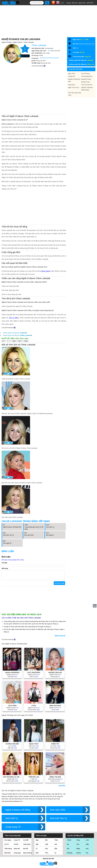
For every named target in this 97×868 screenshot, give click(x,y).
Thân (56, 815)
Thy (87, 828)
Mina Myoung (55, 681)
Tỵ (55, 828)
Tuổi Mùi (12, 685)
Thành (69, 815)
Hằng (78, 824)
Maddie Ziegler (55, 648)
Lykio (34, 681)
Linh (87, 815)
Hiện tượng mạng (55, 754)
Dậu (37, 820)
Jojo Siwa (12, 681)
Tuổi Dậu (12, 652)
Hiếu (87, 820)
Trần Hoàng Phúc (87, 70)
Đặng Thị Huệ (55, 752)
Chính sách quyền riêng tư (48, 857)
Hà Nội (34, 723)
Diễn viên (75, 3)
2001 (87, 33)
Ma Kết (26, 824)
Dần (56, 824)
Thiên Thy (55, 719)
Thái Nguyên (34, 756)
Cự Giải (26, 815)
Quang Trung (85, 76)
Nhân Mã (17, 824)
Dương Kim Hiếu (12, 719)
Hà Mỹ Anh (72, 70)
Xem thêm (62, 761)
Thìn (47, 828)
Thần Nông (8, 824)
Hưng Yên (55, 756)
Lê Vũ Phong (85, 67)
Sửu (46, 824)
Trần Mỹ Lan (34, 752)
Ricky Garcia (46, 245)
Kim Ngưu (8, 815)
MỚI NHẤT (90, 3)
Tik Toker (55, 721)
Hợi (56, 820)
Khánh (79, 828)
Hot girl (68, 3)
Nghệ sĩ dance (18, 36)
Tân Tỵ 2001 (14, 291)
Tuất (47, 820)
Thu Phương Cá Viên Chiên (12, 752)
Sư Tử (6, 820)
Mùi (46, 815)
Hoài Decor (72, 79)
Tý (37, 824)
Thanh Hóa (55, 723)
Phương (70, 828)
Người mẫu (82, 3)
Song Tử (88, 50)
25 (81, 33)
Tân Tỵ (82, 46)
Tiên (78, 820)
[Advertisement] (47, 18)
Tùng (78, 815)
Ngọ (37, 815)
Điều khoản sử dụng (48, 847)
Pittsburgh (55, 652)
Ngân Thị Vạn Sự (74, 81)
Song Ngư (17, 828)
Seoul (55, 685)
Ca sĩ (62, 3)
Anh (87, 824)
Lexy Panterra (34, 648)
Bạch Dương (27, 828)
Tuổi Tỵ (34, 652)
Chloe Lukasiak (29, 36)
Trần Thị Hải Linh (87, 79)
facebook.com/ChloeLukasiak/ (49, 52)
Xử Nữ (16, 820)
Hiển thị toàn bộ (60, 611)
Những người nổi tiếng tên (15, 306)
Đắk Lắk (12, 723)
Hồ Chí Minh (34, 685)
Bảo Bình (8, 828)
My (68, 820)
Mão (37, 828)
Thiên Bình (27, 820)
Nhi (68, 824)
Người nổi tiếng (6, 36)
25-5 (49, 44)
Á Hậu (34, 754)
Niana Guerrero (12, 648)
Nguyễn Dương (86, 73)
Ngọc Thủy (34, 719)
